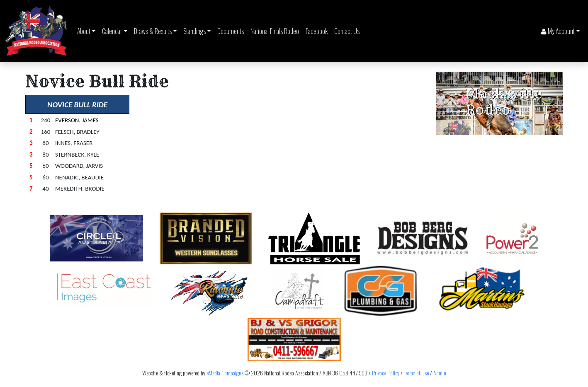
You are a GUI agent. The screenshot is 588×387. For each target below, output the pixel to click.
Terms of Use (416, 373)
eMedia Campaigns (225, 373)
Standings (194, 31)
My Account (558, 31)
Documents (231, 31)
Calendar (112, 31)
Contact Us (347, 31)
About (84, 31)
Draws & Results (153, 31)
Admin (440, 373)
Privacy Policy (386, 373)
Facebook (317, 31)
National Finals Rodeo (275, 31)
